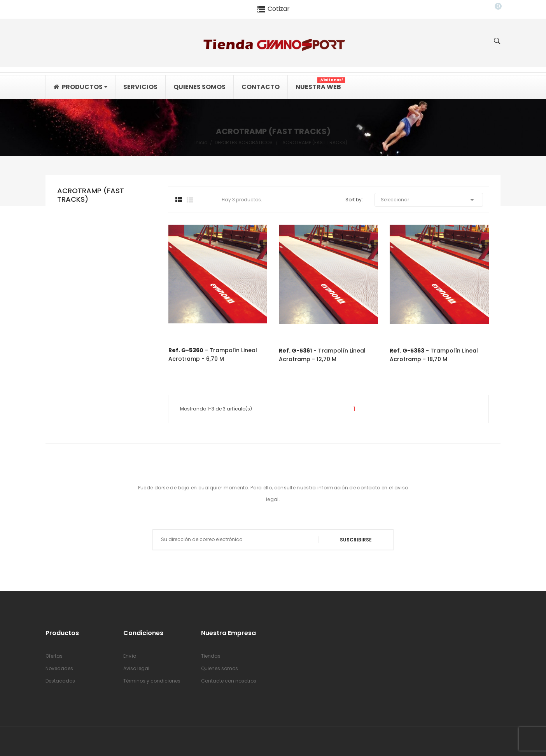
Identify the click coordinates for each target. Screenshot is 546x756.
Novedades (59, 668)
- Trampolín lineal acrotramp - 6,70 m (213, 354)
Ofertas (54, 656)
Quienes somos (220, 668)
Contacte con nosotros (229, 681)
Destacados (60, 681)
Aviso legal (136, 668)
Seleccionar (429, 200)
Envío (130, 656)
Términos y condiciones (152, 681)
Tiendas (211, 656)
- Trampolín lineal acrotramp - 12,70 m (322, 355)
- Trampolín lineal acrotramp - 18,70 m (434, 355)
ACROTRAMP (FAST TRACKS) (91, 195)
